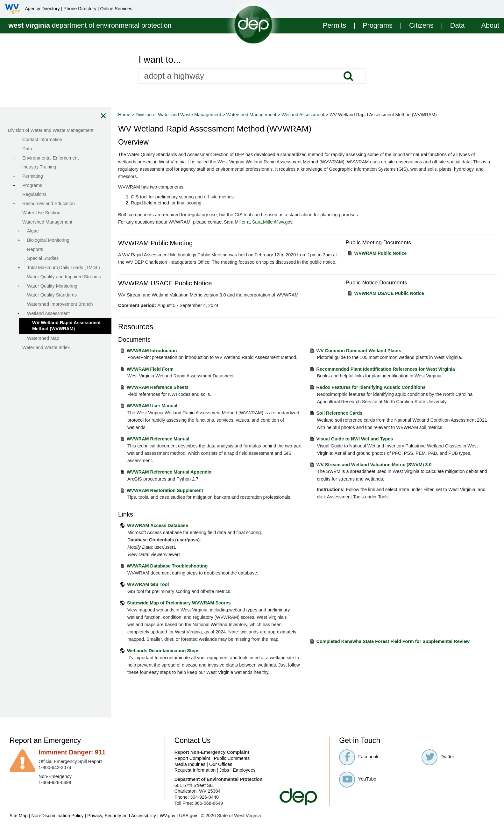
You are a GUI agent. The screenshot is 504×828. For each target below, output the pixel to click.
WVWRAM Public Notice (381, 253)
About (490, 26)
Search (348, 76)
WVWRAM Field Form (150, 369)
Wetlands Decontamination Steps (163, 651)
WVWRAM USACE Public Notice (389, 293)
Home (124, 115)
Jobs (224, 770)
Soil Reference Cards (340, 413)
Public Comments (232, 758)
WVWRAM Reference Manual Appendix (169, 472)
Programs (378, 26)
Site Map (19, 816)
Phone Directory (80, 9)
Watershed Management (251, 115)
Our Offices (221, 764)
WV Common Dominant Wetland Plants (359, 351)
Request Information (195, 770)
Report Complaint (192, 758)
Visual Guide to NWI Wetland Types (355, 439)
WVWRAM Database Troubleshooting (167, 566)
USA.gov (188, 816)
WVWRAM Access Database (157, 525)
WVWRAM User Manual (152, 406)
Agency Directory (42, 9)
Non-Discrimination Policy (58, 816)
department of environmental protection (90, 25)
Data (458, 26)
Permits (334, 26)
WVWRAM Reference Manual (158, 439)
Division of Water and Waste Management (178, 115)
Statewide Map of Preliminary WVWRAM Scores (179, 603)
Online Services (116, 9)
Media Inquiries (190, 764)
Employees (244, 770)
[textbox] (252, 76)
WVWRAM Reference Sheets (158, 387)
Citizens (421, 26)
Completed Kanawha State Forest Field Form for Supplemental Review (393, 641)
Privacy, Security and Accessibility (122, 816)
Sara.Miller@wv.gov (272, 222)
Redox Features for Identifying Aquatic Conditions (371, 387)
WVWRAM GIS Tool (148, 584)
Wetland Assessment (303, 115)
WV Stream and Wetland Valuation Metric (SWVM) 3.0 (374, 465)
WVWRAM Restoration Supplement (165, 490)
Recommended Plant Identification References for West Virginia (386, 369)
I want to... (160, 60)
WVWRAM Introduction (152, 351)
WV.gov (168, 816)
